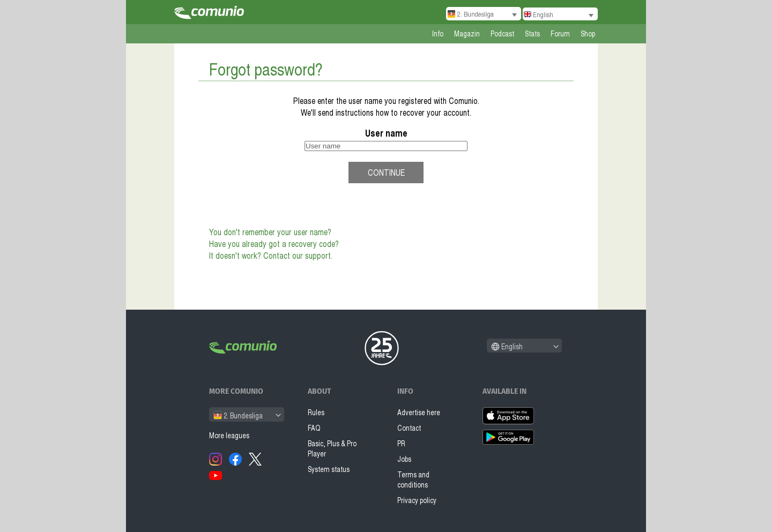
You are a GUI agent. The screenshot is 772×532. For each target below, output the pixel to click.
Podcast (502, 33)
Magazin (467, 33)
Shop (588, 33)
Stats (532, 33)
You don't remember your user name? (270, 232)
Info (438, 33)
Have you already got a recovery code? (274, 244)
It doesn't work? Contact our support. (271, 256)
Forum (560, 33)
